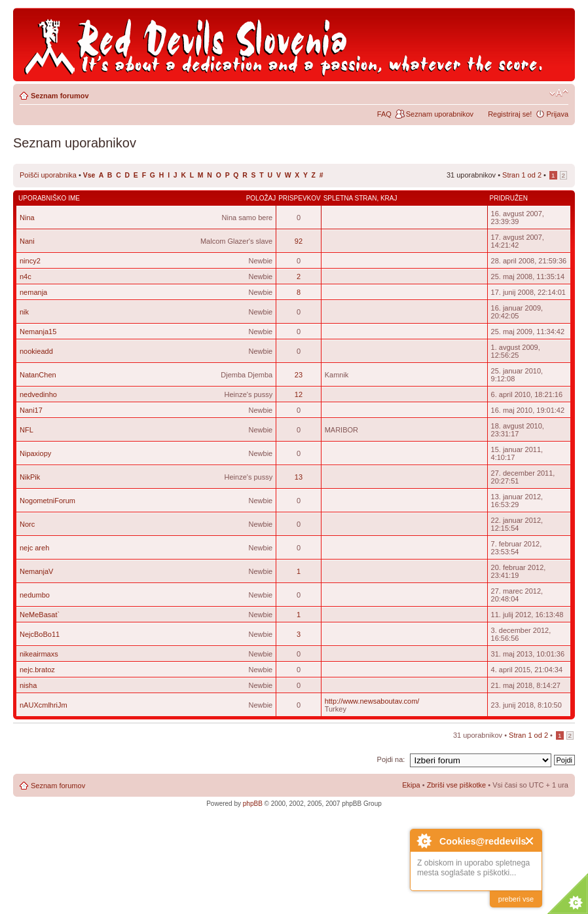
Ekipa (411, 785)
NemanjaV (36, 571)
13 (299, 477)
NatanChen (38, 375)
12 (299, 394)
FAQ (384, 114)
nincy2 (30, 261)
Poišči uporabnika (48, 175)
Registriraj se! (510, 114)
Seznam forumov (60, 96)
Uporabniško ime (49, 198)
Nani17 (31, 410)
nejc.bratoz (37, 670)
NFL (27, 430)
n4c (26, 276)
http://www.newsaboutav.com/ (372, 701)
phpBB (253, 804)
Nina (27, 218)
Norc (27, 524)
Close (530, 841)
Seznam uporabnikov (440, 114)
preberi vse (516, 899)
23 (299, 375)
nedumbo (35, 595)
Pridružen (509, 198)
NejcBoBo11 (40, 634)
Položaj (261, 198)
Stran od (522, 175)
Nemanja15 (38, 332)
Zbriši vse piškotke (458, 785)
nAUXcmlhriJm (44, 705)
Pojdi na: (391, 759)
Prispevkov (299, 198)
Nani (27, 241)
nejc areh (34, 548)
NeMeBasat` (40, 615)
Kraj (389, 198)
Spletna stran (350, 198)
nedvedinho (38, 394)
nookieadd (36, 351)
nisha (28, 685)
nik (24, 312)
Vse (89, 175)
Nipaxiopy (35, 453)
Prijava (557, 114)
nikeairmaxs (39, 654)
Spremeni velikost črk (559, 93)
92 (299, 241)
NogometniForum (47, 501)
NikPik (30, 477)
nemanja (33, 292)
